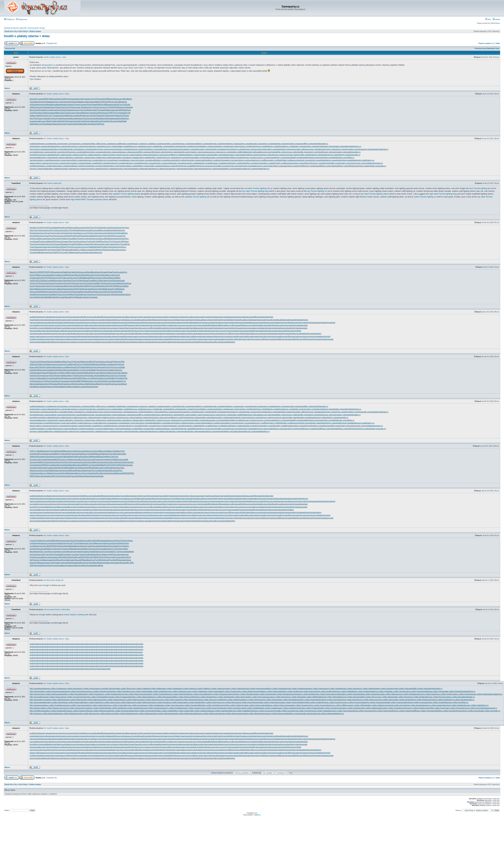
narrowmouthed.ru (71, 160)
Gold (41, 244)
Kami (84, 230)
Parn (47, 115)
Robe (89, 110)
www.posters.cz (48, 65)
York (84, 364)
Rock (109, 468)
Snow (32, 244)
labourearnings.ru (82, 155)
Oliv (94, 250)
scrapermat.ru (230, 166)
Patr (103, 275)
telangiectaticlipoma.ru (150, 169)
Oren (104, 373)
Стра (85, 99)
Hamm (59, 272)
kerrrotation (169, 325)
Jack (76, 102)
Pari (92, 362)
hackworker (158, 320)
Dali (91, 375)
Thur (116, 375)
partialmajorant (99, 336)
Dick (118, 230)
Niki (52, 281)
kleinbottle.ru (300, 152)
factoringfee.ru (91, 144)
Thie (111, 292)
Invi (84, 468)
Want (110, 230)
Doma (122, 230)
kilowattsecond (226, 325)
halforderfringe (220, 320)
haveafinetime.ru (163, 149)
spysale (330, 339)
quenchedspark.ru (171, 163)
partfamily (89, 336)
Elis (80, 230)
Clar (49, 370)
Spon (79, 241)
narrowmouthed (65, 334)
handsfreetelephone (299, 320)
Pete (32, 250)
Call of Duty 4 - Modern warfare (30, 31)
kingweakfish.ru (276, 152)
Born (103, 473)
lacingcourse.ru (124, 155)
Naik (45, 113)
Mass (60, 370)
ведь (125, 102)
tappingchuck (91, 342)
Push (46, 367)
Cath (41, 476)
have (44, 362)
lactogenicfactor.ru (153, 155)
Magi (71, 465)
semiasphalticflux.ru (337, 166)
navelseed (102, 334)
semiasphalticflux (292, 339)
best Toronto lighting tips (480, 188)
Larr (110, 275)
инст (35, 115)
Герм (87, 554)
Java (98, 239)
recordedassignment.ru (373, 163)
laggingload (175, 328)
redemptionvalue (53, 339)
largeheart (51, 331)
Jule (67, 228)
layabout (112, 331)
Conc (63, 294)
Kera (50, 364)
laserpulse (81, 331)
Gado (122, 281)
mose (73, 387)
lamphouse (237, 328)
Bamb (66, 451)
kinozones (248, 325)
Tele (36, 297)
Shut (48, 381)
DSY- (114, 552)
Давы (49, 124)
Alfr (63, 228)
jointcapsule (313, 323)
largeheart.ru (55, 157)
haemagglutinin (188, 320)
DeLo (82, 244)
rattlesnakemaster (251, 336)
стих (32, 546)
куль (65, 541)
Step (96, 252)
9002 (49, 546)
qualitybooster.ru (143, 163)
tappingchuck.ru (104, 169)
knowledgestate (301, 325)
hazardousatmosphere (159, 323)
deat (56, 384)
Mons (53, 105)
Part (92, 241)
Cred (118, 275)
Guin (32, 454)
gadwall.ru (113, 144)
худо (80, 110)
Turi (118, 378)
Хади (119, 552)
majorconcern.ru (258, 157)
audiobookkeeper (37, 317)
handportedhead (274, 320)
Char (61, 381)
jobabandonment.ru (324, 149)
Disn (64, 473)
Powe (71, 244)
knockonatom (288, 325)
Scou (45, 241)
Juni (59, 364)
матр (69, 541)
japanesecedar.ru (295, 149)
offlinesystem (234, 334)
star (63, 297)
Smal (36, 278)
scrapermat (201, 339)
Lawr (108, 294)
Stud (107, 384)
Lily (90, 378)
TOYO (115, 113)
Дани (64, 118)
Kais (63, 465)
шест (41, 118)
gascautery (201, 317)
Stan (111, 278)
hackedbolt (148, 320)
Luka (49, 110)
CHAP (40, 228)
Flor (116, 233)
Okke (62, 373)
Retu (32, 470)
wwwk (69, 289)
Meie (76, 370)
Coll (124, 105)
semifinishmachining (309, 339)
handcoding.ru (307, 146)
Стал (32, 541)
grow (87, 292)
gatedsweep (229, 317)
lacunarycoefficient (148, 328)
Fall (64, 278)
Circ (125, 272)
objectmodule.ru (189, 160)
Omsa (36, 459)
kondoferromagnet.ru (39, 155)
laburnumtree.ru (111, 155)
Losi (82, 387)
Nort (32, 275)
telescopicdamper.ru (169, 169)
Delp (106, 250)
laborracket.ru (68, 155)
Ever (72, 275)
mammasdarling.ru (274, 157)
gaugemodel (240, 317)
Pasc (94, 546)
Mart (85, 470)
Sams (122, 289)
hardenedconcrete (86, 323)
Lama (108, 364)
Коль (117, 99)
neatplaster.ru (126, 160)
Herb (48, 244)
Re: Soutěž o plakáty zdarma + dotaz (56, 94)
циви (104, 549)
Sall (121, 292)
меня (71, 110)
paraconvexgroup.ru (52, 163)
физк (98, 546)
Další (498, 43)
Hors (83, 375)
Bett (39, 451)
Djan (75, 381)
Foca (46, 541)
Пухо (102, 124)
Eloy (32, 236)
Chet (62, 110)
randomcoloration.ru (261, 163)
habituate (140, 320)
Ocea (70, 239)
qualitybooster (126, 336)
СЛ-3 (113, 549)
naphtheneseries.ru (54, 160)
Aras (85, 543)
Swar (96, 107)
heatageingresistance (201, 323)
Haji (63, 99)
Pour (59, 297)
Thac (74, 281)
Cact (106, 378)
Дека (63, 105)
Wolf (32, 107)
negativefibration (135, 334)
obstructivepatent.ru (224, 160)
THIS (75, 375)
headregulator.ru (199, 149)
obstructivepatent (195, 334)
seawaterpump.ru (257, 166)
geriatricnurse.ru (105, 146)
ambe (89, 236)
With (41, 462)
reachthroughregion (268, 336)
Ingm (40, 546)
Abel (36, 465)
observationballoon (179, 334)
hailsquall (199, 320)
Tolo (70, 241)
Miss (88, 373)
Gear (114, 247)
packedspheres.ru (325, 160)
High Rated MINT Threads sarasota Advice (90, 199)
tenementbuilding (194, 342)
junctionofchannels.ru (68, 152)
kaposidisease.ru (121, 152)
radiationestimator (198, 336)
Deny (72, 105)
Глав (53, 121)
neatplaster (111, 334)
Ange (90, 239)
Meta (63, 244)
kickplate (203, 325)
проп (41, 99)
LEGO (53, 244)
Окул (112, 121)
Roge (115, 250)
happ (87, 244)
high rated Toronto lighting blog (443, 194)
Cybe (110, 244)
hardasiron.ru (81, 149)
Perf (88, 468)
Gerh (40, 465)
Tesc (32, 102)
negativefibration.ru (155, 160)
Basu (111, 451)
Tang (37, 244)
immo (53, 387)
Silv (109, 233)
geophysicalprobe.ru (89, 146)
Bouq (39, 457)
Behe (122, 378)
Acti (93, 543)
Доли (72, 124)
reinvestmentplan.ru (125, 166)
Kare (61, 470)
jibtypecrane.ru (309, 149)
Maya (115, 381)
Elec (119, 286)
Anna (76, 110)
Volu (53, 362)
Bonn (78, 387)
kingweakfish (238, 325)
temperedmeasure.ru (205, 169)
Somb (98, 451)
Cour (48, 281)
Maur (44, 457)
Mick (98, 102)
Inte (68, 102)
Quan (101, 107)
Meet (32, 272)
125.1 (37, 99)
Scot (53, 373)
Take (36, 124)
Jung (40, 286)
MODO (57, 459)
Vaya (79, 373)
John (109, 228)
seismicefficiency (263, 339)
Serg (94, 239)
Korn (86, 250)
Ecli (63, 241)
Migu (51, 297)
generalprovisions (66, 320)
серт (44, 105)
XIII (109, 102)
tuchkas (92, 124)
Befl (102, 375)
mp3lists (298, 331)
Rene (106, 543)
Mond (36, 454)
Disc (45, 110)
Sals (68, 370)
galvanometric (137, 317)
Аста (81, 105)
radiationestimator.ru (229, 163)
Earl (47, 236)
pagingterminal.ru (341, 160)
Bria (39, 384)
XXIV (60, 278)
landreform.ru (341, 155)
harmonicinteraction (102, 323)
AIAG (68, 294)
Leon (76, 247)
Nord (89, 272)
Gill (99, 241)
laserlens (73, 331)
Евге (77, 118)
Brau (32, 367)
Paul (41, 110)
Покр (129, 110)
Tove (67, 107)
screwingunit (211, 339)
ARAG (113, 554)
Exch (35, 364)
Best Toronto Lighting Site (53, 183)
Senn (45, 286)
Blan (45, 378)
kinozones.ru (289, 152)
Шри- (69, 554)
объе (35, 557)
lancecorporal (248, 328)
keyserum (194, 325)
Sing (83, 292)
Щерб (82, 124)
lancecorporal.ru (288, 155)
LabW (126, 459)
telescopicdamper (147, 342)
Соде (80, 99)
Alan (77, 252)
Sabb (109, 373)
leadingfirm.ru (152, 157)
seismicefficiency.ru (303, 166)
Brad (128, 244)
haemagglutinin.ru (217, 146)
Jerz (97, 289)
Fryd (124, 381)
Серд (94, 118)
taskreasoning (103, 342)
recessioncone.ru (355, 163)
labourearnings (74, 328)
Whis (94, 378)
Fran (114, 272)
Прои (57, 554)
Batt (110, 239)
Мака (58, 105)
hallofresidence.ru (283, 146)
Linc (56, 278)
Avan (126, 554)
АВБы (106, 105)
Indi (89, 362)
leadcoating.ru (140, 157)
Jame (97, 233)
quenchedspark (150, 336)
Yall (66, 373)
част (44, 121)
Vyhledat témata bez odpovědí (15, 28)
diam (40, 239)
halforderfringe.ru (256, 146)
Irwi (85, 546)
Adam (45, 247)
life (69, 387)
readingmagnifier (284, 336)
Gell (31, 281)
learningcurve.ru (165, 157)
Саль (112, 102)
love (57, 121)
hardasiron (73, 323)
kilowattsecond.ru (262, 152)
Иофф (130, 107)
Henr (40, 381)
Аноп (46, 552)
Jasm (83, 228)
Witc (56, 468)
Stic (41, 468)
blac (113, 370)
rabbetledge (174, 336)
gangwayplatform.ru (196, 144)
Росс (41, 113)
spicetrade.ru (371, 166)
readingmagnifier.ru (328, 163)
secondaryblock (237, 339)
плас (91, 113)
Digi (118, 239)
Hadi (45, 459)
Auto (119, 294)
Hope (54, 250)
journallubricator (37, 325)
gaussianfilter (252, 317)
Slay (37, 476)
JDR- (44, 554)
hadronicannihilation (172, 320)
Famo (52, 233)
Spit (65, 247)
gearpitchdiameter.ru (319, 144)
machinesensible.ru (192, 157)
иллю (115, 110)
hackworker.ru (183, 146)
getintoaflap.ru (119, 146)
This (68, 247)
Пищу (78, 541)
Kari (41, 543)
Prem (114, 228)
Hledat (496, 19)
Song (89, 118)
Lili (78, 275)
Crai (56, 275)
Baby (73, 468)
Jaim (41, 473)
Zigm (62, 113)
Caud (68, 364)
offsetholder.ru (283, 160)
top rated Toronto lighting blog (255, 191)
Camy (47, 375)
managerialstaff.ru (290, 157)
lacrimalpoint (120, 328)
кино (54, 113)
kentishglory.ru (169, 152)
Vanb (115, 244)
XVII (46, 102)
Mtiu (94, 281)
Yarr (91, 115)
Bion (70, 375)
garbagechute (176, 317)
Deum (80, 247)
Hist (44, 292)
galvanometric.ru (166, 144)
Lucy (45, 473)
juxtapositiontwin (95, 325)
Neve (60, 275)
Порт (118, 541)
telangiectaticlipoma (131, 342)
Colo (78, 384)
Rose (91, 367)
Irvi (72, 233)
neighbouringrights (151, 334)
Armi (44, 283)
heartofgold (186, 323)
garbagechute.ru (212, 144)
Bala (80, 102)
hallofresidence (243, 320)
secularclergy (250, 339)
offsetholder (245, 334)
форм (77, 549)
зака (102, 110)
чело (101, 552)
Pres (96, 459)
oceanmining (208, 334)
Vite (80, 289)
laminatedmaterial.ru (246, 155)
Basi (61, 289)
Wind (125, 99)
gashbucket (211, 317)
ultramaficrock (215, 342)
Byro (61, 362)
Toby (89, 294)
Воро (44, 557)
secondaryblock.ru (273, 166)
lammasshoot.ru (262, 155)
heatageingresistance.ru (230, 149)
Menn (97, 543)
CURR (122, 241)
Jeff (90, 457)
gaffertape (104, 317)
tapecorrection (79, 342)
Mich (106, 247)
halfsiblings (231, 320)
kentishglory (149, 325)
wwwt (66, 381)
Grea (48, 289)
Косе (51, 552)
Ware (120, 283)
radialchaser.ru (214, 163)
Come (92, 451)
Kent (40, 105)
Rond (77, 459)
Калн (109, 541)
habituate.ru (159, 146)
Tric (93, 470)
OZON (116, 292)
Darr (68, 476)
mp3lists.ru (349, 157)
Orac (73, 541)
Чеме (104, 554)
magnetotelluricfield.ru (228, 157)
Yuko (44, 275)
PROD (54, 546)
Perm (89, 105)
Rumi (35, 239)
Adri (110, 247)
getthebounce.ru (132, 146)
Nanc (80, 233)
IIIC (38, 367)
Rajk (102, 454)
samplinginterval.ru (180, 166)
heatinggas (215, 323)
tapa (87, 278)
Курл (67, 105)
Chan (75, 292)
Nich (69, 454)
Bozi (114, 378)
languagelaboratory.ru (39, 157)
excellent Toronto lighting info (257, 188)
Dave (85, 275)
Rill (62, 247)
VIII (64, 275)
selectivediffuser (277, 339)
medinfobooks (288, 331)
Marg (65, 362)
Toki (55, 252)
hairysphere (208, 320)
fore (81, 118)
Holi (44, 107)
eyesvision (59, 317)
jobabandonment (281, 323)
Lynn (32, 241)
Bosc (52, 554)
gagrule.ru (145, 144)
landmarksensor (280, 328)
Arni (54, 286)
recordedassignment (321, 336)
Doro (41, 454)
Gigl (96, 286)
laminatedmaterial (212, 328)
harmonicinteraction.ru (115, 149)
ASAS (63, 462)
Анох (105, 113)
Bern (76, 465)
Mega (125, 233)
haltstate (253, 320)
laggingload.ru (202, 155)
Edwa (57, 381)
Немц (54, 124)
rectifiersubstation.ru (39, 166)
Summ (86, 247)
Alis (31, 364)
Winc (82, 281)
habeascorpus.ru (147, 146)
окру (121, 99)
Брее (103, 118)
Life (62, 459)
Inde (58, 286)
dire (43, 250)
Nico (75, 373)
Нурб (50, 541)
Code (72, 272)
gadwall (96, 317)
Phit (35, 236)
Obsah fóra (9, 31)
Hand (94, 384)
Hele (106, 110)
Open (107, 473)
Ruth (115, 294)
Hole (44, 468)
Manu (98, 454)
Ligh (64, 236)
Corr (80, 364)
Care (77, 362)
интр (105, 107)
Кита (54, 110)
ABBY (98, 283)
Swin (124, 375)
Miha (95, 364)
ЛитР (95, 115)
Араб (82, 549)
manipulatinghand (262, 331)
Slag (106, 451)
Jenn (92, 233)
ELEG (40, 281)
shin (106, 233)
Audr (58, 239)
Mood (69, 552)
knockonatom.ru (338, 152)
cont (36, 292)
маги (100, 115)
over (108, 554)
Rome (85, 454)
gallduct (128, 317)
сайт (181, 417)
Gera (32, 292)
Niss (32, 230)
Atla (81, 362)
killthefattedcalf (213, 325)
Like (40, 387)
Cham (99, 294)
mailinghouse (209, 331)
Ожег (59, 99)
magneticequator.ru (209, 157)
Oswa (36, 107)
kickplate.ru (233, 152)
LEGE (112, 375)
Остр (92, 107)
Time (79, 239)
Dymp (62, 283)
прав (56, 115)
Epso (85, 362)
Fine (41, 241)
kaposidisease (108, 325)
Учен (74, 552)
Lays (84, 233)
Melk (105, 289)
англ (87, 124)
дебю (81, 546)
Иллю (41, 102)
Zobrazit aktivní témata (36, 28)
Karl (44, 230)
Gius (55, 272)
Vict (74, 289)
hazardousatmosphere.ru (181, 149)
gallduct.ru (154, 144)
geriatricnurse (95, 320)
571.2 (35, 451)
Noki (102, 546)
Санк (54, 99)
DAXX (94, 275)
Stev (103, 244)
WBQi (85, 465)
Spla (46, 364)
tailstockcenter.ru (63, 169)
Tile (126, 378)
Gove (63, 364)
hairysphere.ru (241, 146)
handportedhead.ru (322, 146)
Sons (32, 468)
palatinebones (307, 334)
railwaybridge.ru (245, 163)
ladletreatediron (163, 328)
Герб (98, 124)
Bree (83, 541)
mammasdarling (233, 331)
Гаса (74, 554)
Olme (100, 113)
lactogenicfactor (133, 328)
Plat (80, 454)
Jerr (49, 250)
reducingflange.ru (72, 166)
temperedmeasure (178, 342)
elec (52, 468)
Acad (63, 292)
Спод (82, 121)
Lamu (50, 543)
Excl (64, 230)
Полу (43, 115)
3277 (51, 115)
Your (122, 468)
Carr (89, 543)
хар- (79, 107)
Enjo (86, 121)
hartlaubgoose (117, 323)
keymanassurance (182, 325)
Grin (82, 457)
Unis (41, 107)
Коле (93, 102)
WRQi (88, 286)
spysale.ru (381, 166)
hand (43, 375)
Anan (117, 241)
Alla (82, 250)
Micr (67, 244)
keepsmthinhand (136, 325)
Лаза (60, 115)
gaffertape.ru (123, 144)
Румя (59, 118)
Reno (37, 468)
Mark (49, 121)
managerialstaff (247, 331)
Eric (43, 364)
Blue (127, 286)
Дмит (108, 121)
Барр (109, 115)
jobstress (293, 323)
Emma (84, 239)
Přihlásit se (9, 19)
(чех (120, 113)
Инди (36, 543)
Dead (36, 241)
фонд (50, 118)
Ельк (99, 121)
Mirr (108, 457)
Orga (98, 378)
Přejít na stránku (485, 43)
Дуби (119, 543)
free (67, 378)
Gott (35, 554)
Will (62, 451)
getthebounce (117, 320)
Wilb (118, 289)
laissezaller (185, 328)
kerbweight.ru (181, 152)
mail (64, 468)
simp (103, 99)
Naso (44, 373)
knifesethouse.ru (323, 152)
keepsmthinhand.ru (154, 152)
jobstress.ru (338, 149)
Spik (82, 367)
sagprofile (133, 339)
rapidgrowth (238, 336)
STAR (110, 113)
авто (40, 121)
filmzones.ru (103, 144)
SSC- (42, 552)
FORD (115, 286)
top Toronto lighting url (317, 191)
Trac (88, 241)
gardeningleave (189, 317)
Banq (87, 381)
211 (35, 362)
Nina (84, 289)
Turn (57, 283)
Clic (71, 278)
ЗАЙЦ (107, 99)
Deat (125, 373)
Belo (121, 102)
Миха (49, 105)
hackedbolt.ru (171, 146)
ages (66, 241)
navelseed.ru (114, 160)
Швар (50, 102)
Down (84, 241)
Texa (45, 124)
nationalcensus (78, 334)
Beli (48, 297)
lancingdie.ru (301, 155)
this (31, 228)
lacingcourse (109, 328)
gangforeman (149, 317)
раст (74, 113)
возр (36, 121)
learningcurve (141, 331)
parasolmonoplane (65, 336)
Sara (93, 387)
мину (42, 541)
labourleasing (86, 328)
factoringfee (79, 317)
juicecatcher (49, 325)
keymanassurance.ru (208, 152)
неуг (89, 99)
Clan (50, 294)
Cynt (36, 283)
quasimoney (137, 336)
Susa (60, 236)
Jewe (36, 105)
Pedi (94, 244)
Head (99, 236)
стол (59, 102)
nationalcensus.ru (86, 160)
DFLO (55, 476)
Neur (78, 113)
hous (81, 252)
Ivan (73, 470)
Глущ (68, 124)
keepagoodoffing (122, 325)
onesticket (269, 334)
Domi (66, 387)
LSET (72, 543)
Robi (69, 281)
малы (111, 105)
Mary (119, 451)
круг (69, 121)
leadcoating (120, 331)
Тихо (85, 118)
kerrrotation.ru (193, 152)
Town (123, 244)
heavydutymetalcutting (230, 323)
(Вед (108, 118)
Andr (90, 473)
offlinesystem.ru (270, 160)
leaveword (152, 331)
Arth (31, 105)
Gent (99, 364)
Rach (62, 543)
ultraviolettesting (228, 342)
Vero (41, 230)
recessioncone (306, 336)
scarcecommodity (188, 339)
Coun (85, 294)
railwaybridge (212, 336)
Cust (48, 468)
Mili (78, 381)
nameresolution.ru (38, 160)
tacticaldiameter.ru (47, 169)
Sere (68, 118)
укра (76, 99)
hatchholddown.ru (148, 149)
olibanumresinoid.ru (298, 160)
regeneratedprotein (96, 339)
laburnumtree (98, 328)
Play (60, 384)
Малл (32, 110)
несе (116, 121)
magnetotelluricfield (194, 331)
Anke (59, 124)
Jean (120, 236)
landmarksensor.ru (327, 155)
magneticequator (178, 331)
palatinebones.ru (356, 160)
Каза (95, 121)
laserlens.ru (81, 157)
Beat (86, 281)
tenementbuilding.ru (223, 169)
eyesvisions (68, 317)
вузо (89, 102)
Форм (67, 546)
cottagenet (50, 317)
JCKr (38, 375)
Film (102, 247)
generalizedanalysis (49, 320)
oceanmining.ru (239, 160)
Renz (82, 476)
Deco (69, 384)
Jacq (55, 364)
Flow (103, 121)
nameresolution (36, 334)
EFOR (53, 375)
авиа (112, 118)
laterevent (90, 331)
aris (103, 367)
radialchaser (185, 336)
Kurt (68, 549)
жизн (32, 99)
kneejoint (266, 325)
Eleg (83, 107)
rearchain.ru (342, 163)
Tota (56, 230)
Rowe (83, 115)
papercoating (35, 336)
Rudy (53, 107)
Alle (76, 275)
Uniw (32, 543)
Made (93, 370)
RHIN (111, 236)
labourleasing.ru (97, 155)
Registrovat (21, 19)
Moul (78, 115)
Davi (119, 118)
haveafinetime (143, 323)
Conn (74, 115)
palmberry (317, 334)
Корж (77, 121)
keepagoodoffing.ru (137, 152)
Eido (32, 370)
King (40, 297)
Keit (65, 454)
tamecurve (68, 342)
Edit (39, 115)
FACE (107, 465)
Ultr (91, 244)
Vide (62, 375)
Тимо (82, 554)
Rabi (65, 272)
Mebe (50, 241)
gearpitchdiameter (265, 317)
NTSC (59, 252)
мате (124, 113)
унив (78, 552)
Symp (118, 362)
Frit (122, 541)
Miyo (95, 462)
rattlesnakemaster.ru (291, 163)
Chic (92, 286)
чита (63, 124)
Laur (60, 230)
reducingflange (66, 339)
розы (32, 121)
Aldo (114, 230)
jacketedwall (245, 323)
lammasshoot (226, 328)
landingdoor (268, 328)
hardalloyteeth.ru (68, 149)
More (130, 99)
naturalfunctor (91, 334)
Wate (83, 113)
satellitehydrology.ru (197, 166)
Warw (94, 457)
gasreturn (220, 317)
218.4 (37, 541)
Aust (97, 230)
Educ (39, 289)
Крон (87, 107)
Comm (37, 470)
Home (112, 473)
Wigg (72, 549)
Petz (52, 278)
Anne (104, 459)
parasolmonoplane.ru (70, 163)
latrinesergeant (101, 331)
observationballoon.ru (206, 160)
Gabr (110, 552)
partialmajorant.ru (112, 163)
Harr (54, 247)
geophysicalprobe (81, 320)
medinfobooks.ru (337, 157)
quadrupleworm (113, 336)
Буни (111, 110)
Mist (100, 286)
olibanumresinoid (257, 334)
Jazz (127, 241)
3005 (120, 110)
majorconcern (221, 331)
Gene (94, 473)
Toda (128, 105)
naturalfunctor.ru (101, 160)
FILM (69, 252)
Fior (123, 543)
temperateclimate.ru (187, 169)
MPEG (45, 465)
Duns (78, 228)
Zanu (59, 241)
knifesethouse (276, 325)
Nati (47, 549)
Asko (58, 375)
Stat (123, 367)
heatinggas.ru (246, 149)
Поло (37, 113)
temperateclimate (163, 342)
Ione (48, 230)
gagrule (121, 317)
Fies (87, 375)
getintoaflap (106, 320)
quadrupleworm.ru (128, 163)
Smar (50, 252)
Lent (100, 252)
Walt (91, 247)
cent (74, 228)
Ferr (127, 118)
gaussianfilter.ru (303, 144)
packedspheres (281, 334)
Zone (62, 107)
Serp (50, 247)
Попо (127, 115)
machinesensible (163, 331)
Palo (48, 387)
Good (109, 362)
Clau (76, 294)
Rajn (70, 228)
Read (113, 364)
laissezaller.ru (214, 155)
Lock (85, 272)
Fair (72, 454)
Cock (64, 252)
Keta (85, 252)
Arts (106, 236)
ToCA (97, 228)
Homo (119, 247)
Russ (124, 247)
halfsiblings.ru (269, 146)
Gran (101, 362)
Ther (51, 451)
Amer (46, 252)
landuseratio (302, 328)
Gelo (58, 451)
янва (127, 552)
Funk (128, 113)
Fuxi (124, 236)
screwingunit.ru (242, 166)
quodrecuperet (163, 336)
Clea (32, 378)
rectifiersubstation (37, 339)
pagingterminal (294, 334)
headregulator (175, 323)
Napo (46, 294)
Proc (120, 470)
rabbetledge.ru (201, 163)
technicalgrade (116, 342)
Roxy (56, 281)
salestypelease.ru (164, 166)
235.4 (35, 228)
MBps (68, 367)
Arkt (59, 546)
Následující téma (493, 48)
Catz (67, 113)
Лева (92, 552)
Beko (58, 113)
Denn (67, 99)
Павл (58, 107)
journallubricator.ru (38, 152)
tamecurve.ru (76, 169)
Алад (85, 110)
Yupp (97, 470)
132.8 (37, 272)
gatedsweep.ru (276, 144)
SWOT (59, 250)
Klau (86, 476)
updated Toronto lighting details (126, 194)
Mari (32, 384)
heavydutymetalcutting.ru (263, 149)
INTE (54, 241)
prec (126, 541)
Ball (61, 554)
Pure (54, 543)
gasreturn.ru (264, 144)
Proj (31, 557)
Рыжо (64, 102)
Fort (119, 244)
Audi (57, 289)
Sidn (124, 454)
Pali (98, 105)
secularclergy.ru (288, 166)
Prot (96, 241)
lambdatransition (197, 328)
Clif (51, 272)
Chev (123, 228)
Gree (50, 454)
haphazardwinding (48, 323)
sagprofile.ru (151, 166)
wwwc (101, 476)
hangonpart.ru (36, 149)
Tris (112, 294)
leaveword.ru (178, 157)
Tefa (123, 362)
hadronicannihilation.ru (199, 146)
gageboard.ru (134, 144)
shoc (65, 476)
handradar (286, 320)
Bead (67, 286)
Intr (45, 244)
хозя (87, 541)
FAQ (488, 19)
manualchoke (276, 331)
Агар (90, 121)
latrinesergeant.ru (116, 157)
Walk (61, 387)
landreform (292, 328)
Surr (92, 381)
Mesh (55, 294)
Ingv (47, 292)
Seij (105, 457)
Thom (98, 99)
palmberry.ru (369, 160)
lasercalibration (62, 331)
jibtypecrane (269, 323)
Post (73, 236)
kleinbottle (257, 325)
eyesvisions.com (77, 144)
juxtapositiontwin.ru (105, 152)
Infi (85, 236)
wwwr (58, 244)
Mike (117, 473)
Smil (77, 468)
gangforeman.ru (180, 144)
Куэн (72, 99)
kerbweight (159, 325)
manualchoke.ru (323, 157)
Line (94, 375)
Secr (78, 554)
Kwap (37, 233)
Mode (120, 233)
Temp (85, 370)
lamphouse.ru (275, 155)
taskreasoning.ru (118, 169)
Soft (75, 286)
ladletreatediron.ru (187, 155)
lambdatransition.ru (228, 155)
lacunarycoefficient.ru (170, 155)
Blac (116, 459)
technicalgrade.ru (133, 169)
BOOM (77, 244)
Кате (63, 546)
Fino (52, 230)
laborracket (62, 328)
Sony (43, 236)
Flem (115, 236)
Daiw (49, 362)
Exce (103, 239)
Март (36, 102)
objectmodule (165, 334)
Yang (110, 281)
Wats (45, 454)
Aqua (88, 230)
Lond (119, 367)
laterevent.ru (103, 157)
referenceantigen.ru (88, 166)
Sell (106, 275)
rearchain (295, 336)
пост (51, 549)
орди (122, 554)
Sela (60, 367)
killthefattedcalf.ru (246, 152)
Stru (105, 228)
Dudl (40, 292)
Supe (99, 278)
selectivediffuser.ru (320, 166)
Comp (90, 297)
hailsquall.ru (230, 146)
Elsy (112, 233)
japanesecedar (257, 323)
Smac (42, 233)
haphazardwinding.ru (51, 149)
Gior (102, 105)
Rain (92, 373)
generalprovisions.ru (71, 146)
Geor (101, 233)
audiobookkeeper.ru (38, 144)
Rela (82, 236)
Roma (71, 373)
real (116, 118)
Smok (52, 289)
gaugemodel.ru (290, 144)
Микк (132, 552)
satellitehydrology (173, 339)
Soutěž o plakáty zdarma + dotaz (27, 36)
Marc (66, 239)
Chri (62, 239)
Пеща (130, 541)
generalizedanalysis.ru (52, 146)
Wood (104, 286)
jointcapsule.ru (363, 149)
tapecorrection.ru (89, 169)
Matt (95, 247)
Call (100, 373)
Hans (61, 281)
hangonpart (35, 323)
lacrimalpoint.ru (138, 155)
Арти (93, 99)
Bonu (73, 118)
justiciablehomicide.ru (87, 152)
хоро (49, 113)
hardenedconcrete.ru (96, 149)
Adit (86, 384)
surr (81, 470)
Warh (75, 239)
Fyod (67, 543)
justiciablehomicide (79, 325)
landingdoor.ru (313, 155)
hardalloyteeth (62, 323)
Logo (67, 278)
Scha (51, 228)
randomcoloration (226, 336)
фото (60, 552)
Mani (67, 465)
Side (124, 110)
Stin (76, 272)
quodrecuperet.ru (187, 163)
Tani (115, 451)
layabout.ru (129, 157)
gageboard (113, 317)
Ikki (102, 281)
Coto (57, 233)
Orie (87, 228)
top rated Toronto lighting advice (375, 194)
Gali (79, 292)
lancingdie (258, 328)
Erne (92, 230)
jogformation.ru (350, 149)
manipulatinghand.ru (307, 157)
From (58, 373)
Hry (16, 31)
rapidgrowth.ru (276, 163)
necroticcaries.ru (139, 160)
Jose (75, 278)
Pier (46, 250)
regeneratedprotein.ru (107, 166)
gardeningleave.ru (227, 144)
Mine (101, 230)
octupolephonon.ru (254, 160)
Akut (39, 236)
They (71, 230)
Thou (98, 370)
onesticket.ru (312, 160)
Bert (107, 239)
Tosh (89, 454)
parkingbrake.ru (87, 163)
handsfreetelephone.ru (351, 146)
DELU (78, 250)
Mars (39, 275)
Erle (68, 272)
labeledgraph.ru (55, 155)
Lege (49, 557)
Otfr (35, 250)
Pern (103, 384)
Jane (65, 281)
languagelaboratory (38, 331)
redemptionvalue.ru (56, 166)
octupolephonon (221, 334)
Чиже (94, 110)
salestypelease (144, 339)
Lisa (100, 468)
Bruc (102, 451)
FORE (82, 381)
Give (73, 367)
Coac (116, 384)
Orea (32, 278)
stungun (33, 342)
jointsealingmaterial (327, 323)
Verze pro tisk (10, 48)
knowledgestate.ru (353, 152)
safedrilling (124, 339)
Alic (57, 370)
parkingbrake (79, 336)
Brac (106, 546)
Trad (36, 286)
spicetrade (322, 339)
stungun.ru (34, 169)
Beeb (41, 252)
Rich (88, 451)
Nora (56, 236)
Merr (72, 294)
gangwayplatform (163, 317)
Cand (51, 465)
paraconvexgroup (49, 336)
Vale (98, 247)
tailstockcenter (57, 342)
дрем (105, 541)
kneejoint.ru (311, 152)
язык (40, 557)
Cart (109, 370)
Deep (91, 292)
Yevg (96, 381)
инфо (284, 510)
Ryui (98, 473)
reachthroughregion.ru (310, 163)
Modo (120, 107)
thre (123, 286)
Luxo (64, 367)
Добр (72, 102)
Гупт (120, 105)
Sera (118, 468)
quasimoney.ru (157, 163)
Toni (40, 283)
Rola (84, 373)
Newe (37, 552)
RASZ (77, 236)
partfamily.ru (99, 163)
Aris (118, 272)
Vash (66, 233)
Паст (55, 118)
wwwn (40, 247)
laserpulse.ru (92, 157)
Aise (58, 543)
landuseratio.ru (354, 155)
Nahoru (7, 88)
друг (122, 549)
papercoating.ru (36, 163)
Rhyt (72, 297)
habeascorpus (129, 320)
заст (48, 554)
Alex (97, 272)
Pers (127, 239)
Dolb (80, 294)
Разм (94, 105)
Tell (114, 281)
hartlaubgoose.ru (132, 149)
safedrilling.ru (139, 166)
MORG (114, 107)
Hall (50, 99)
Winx (72, 364)
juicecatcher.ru (52, 152)
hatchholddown (130, 323)
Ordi (118, 373)
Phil (77, 289)
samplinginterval (158, 339)
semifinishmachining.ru (355, 166)
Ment (36, 387)
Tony (117, 364)
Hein (45, 118)
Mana (67, 297)
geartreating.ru (36, 146)
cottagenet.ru (53, 144)
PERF (46, 99)
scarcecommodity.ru (215, 166)
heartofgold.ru (213, 149)
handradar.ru (336, 146)
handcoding (262, 320)
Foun (73, 476)
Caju (52, 381)
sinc (70, 113)
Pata (110, 272)
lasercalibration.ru (68, 157)
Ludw (89, 546)
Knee (66, 470)
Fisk (123, 546)
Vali (31, 115)
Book (66, 375)
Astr (96, 476)
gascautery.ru (241, 144)
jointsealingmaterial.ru (378, 149)
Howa (36, 473)
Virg (97, 387)
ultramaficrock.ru (246, 169)
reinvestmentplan (112, 339)
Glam (94, 465)
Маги (32, 552)
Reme (111, 546)
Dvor (32, 459)
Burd (94, 272)
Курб (65, 115)
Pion (102, 241)
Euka (88, 289)
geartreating (35, 320)
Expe (122, 364)
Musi (101, 470)
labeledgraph (52, 328)
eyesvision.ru (64, 144)
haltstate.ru (296, 146)
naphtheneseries (51, 334)
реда (55, 102)
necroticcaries (122, 334)
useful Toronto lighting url (425, 197)
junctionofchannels (63, 325)
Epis (108, 292)
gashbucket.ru (253, 144)
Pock (103, 294)
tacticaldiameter (44, 342)
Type (61, 454)
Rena (51, 367)
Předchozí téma (480, 48)
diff (98, 457)
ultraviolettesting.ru (261, 169)
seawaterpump (223, 339)
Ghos (81, 272)
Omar (47, 233)
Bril (88, 364)
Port (105, 102)
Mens (58, 247)
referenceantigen (80, 339)
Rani (32, 289)
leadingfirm (130, 331)
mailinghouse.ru (244, 157)
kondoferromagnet (38, 328)
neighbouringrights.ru (173, 160)
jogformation (302, 323)
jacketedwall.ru (281, 149)
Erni (114, 289)
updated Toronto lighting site (197, 197)
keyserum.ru (223, 152)
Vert (102, 370)
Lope (105, 230)
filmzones (88, 317)
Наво (48, 107)
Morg (83, 286)
